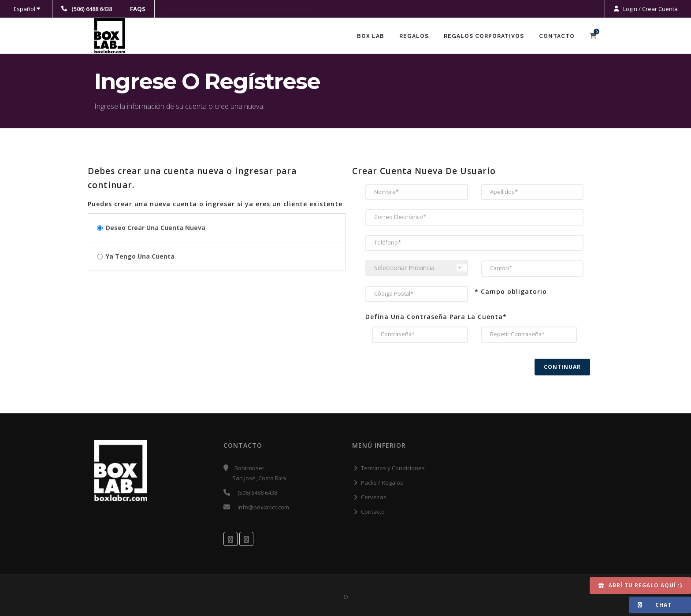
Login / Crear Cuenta (650, 9)
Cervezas (374, 497)
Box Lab (371, 36)
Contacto (557, 36)
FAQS (138, 9)
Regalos (414, 36)
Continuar (562, 367)
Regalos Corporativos (484, 36)
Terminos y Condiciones (393, 468)
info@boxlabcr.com (263, 507)
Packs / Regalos (382, 482)
